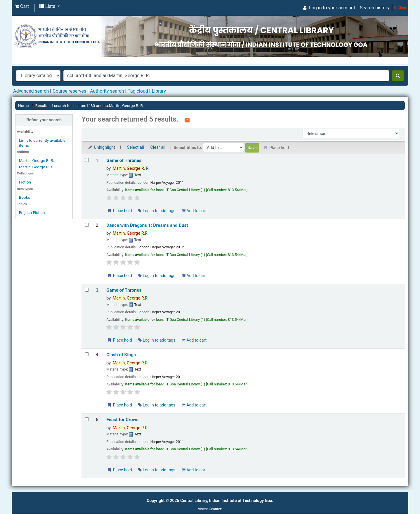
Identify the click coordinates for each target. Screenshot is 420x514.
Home (24, 105)
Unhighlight (101, 147)
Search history (375, 8)
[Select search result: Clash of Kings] (87, 354)
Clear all (158, 147)
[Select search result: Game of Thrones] (87, 160)
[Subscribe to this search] (187, 120)
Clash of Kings (121, 355)
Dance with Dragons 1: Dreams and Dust (147, 225)
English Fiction (32, 212)
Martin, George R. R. (37, 160)
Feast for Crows (122, 420)
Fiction (25, 182)
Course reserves (69, 91)
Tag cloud (138, 91)
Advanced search (31, 91)
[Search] (398, 76)
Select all (136, 147)
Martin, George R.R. (36, 167)
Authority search (107, 91)
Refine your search (44, 120)
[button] (22, 6)
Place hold (119, 211)
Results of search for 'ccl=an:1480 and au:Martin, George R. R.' (90, 105)
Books (25, 197)
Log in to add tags (157, 211)
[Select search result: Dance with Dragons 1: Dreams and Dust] (87, 225)
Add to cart (194, 211)
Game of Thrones (124, 160)
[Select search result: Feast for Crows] (87, 419)
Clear (400, 8)
